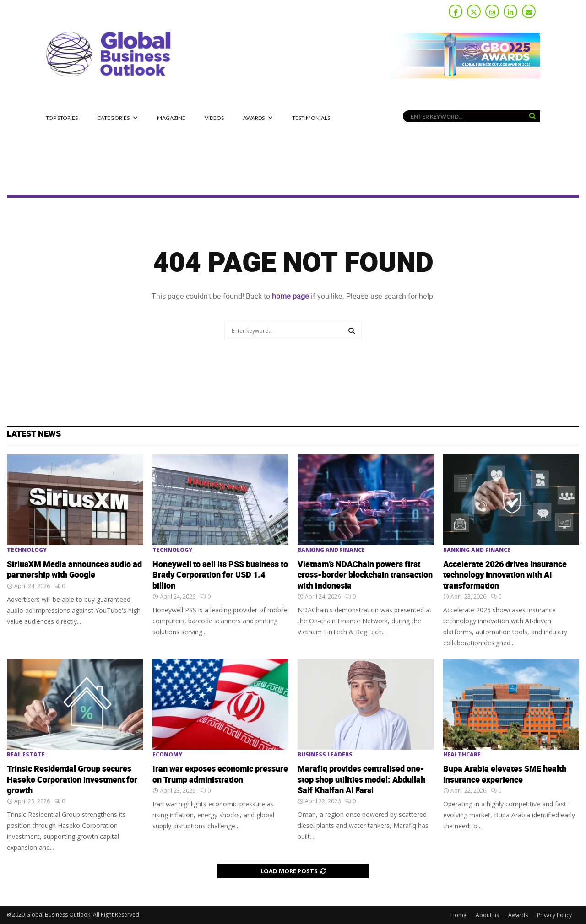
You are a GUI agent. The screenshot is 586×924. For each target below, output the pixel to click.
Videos (214, 118)
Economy (167, 755)
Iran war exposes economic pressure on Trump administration (220, 774)
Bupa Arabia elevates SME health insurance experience (505, 774)
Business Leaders (325, 755)
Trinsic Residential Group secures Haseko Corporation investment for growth (72, 780)
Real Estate (26, 755)
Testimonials (311, 118)
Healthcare (462, 755)
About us (487, 915)
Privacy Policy (554, 915)
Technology (27, 550)
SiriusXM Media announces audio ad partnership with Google (74, 570)
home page (290, 296)
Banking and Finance (331, 550)
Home (458, 915)
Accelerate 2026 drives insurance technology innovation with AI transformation (505, 575)
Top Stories (62, 118)
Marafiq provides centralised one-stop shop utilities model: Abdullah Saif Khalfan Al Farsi (361, 780)
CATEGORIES (113, 118)
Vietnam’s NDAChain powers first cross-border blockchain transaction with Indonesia (365, 575)
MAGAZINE (171, 118)
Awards (254, 118)
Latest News (34, 434)
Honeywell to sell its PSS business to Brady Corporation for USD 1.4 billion (220, 575)
